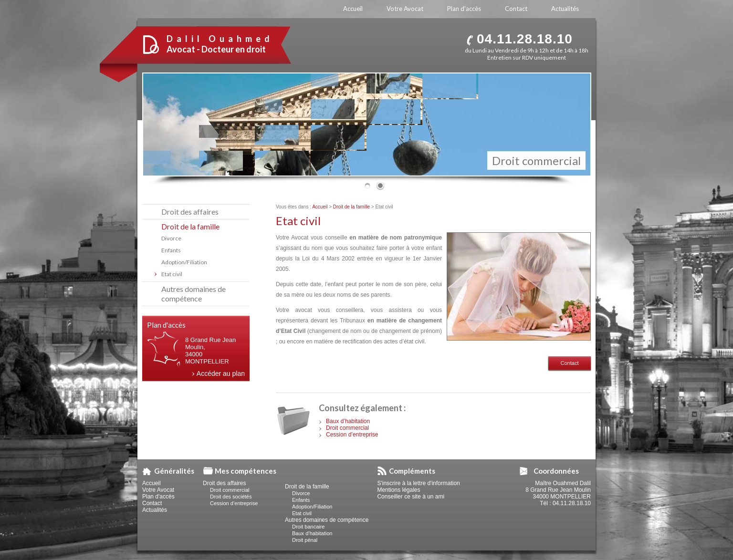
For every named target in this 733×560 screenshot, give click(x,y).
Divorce (171, 238)
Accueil (320, 207)
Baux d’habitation (348, 421)
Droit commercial (347, 428)
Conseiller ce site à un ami (411, 497)
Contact (570, 363)
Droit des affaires (190, 212)
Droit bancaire (308, 527)
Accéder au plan (221, 373)
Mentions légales (398, 490)
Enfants (171, 250)
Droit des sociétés (231, 497)
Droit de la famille (351, 207)
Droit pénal (305, 540)
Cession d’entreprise (352, 435)
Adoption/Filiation (184, 262)
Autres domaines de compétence (194, 294)
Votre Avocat (158, 490)
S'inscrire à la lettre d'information (418, 483)
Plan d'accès (158, 497)
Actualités (155, 510)
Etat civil (172, 274)
